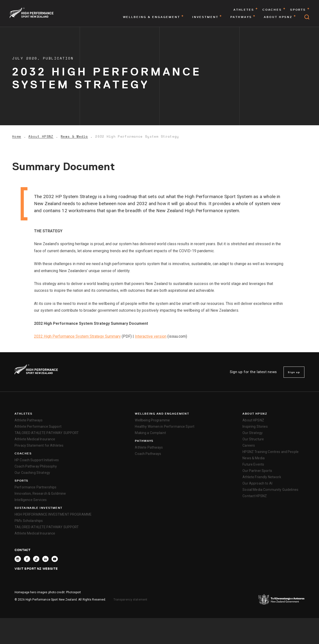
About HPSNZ (41, 137)
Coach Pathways (148, 454)
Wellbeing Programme (152, 420)
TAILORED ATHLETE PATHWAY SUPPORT (47, 433)
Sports (22, 481)
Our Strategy (253, 433)
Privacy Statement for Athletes (39, 445)
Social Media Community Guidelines (270, 490)
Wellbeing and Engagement (162, 414)
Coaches (23, 453)
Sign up (294, 372)
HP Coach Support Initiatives (37, 460)
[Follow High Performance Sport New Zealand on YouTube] (55, 559)
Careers (249, 445)
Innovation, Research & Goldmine (40, 493)
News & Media (74, 137)
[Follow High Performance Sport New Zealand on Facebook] (27, 559)
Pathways (144, 441)
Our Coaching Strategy (32, 473)
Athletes (24, 414)
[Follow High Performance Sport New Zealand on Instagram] (18, 559)
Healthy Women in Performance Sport (165, 427)
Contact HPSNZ (255, 496)
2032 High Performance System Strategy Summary (77, 336)
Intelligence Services (31, 500)
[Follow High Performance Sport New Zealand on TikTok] (36, 559)
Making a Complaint (150, 433)
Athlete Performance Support (38, 427)
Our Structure (253, 439)
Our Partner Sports (257, 471)
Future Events (253, 464)
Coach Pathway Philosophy (36, 466)
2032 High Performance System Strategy (137, 137)
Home (17, 137)
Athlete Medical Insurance (35, 439)
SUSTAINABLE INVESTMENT (39, 508)
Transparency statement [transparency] (130, 600)
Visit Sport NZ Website (36, 569)
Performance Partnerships (35, 487)
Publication (58, 58)
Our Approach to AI (257, 483)
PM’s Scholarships (29, 521)
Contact (23, 550)
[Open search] (307, 17)
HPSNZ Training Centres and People (271, 452)
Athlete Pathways (29, 420)
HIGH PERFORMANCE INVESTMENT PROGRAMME (53, 514)
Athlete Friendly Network (262, 477)
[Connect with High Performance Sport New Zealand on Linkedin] (45, 559)
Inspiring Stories (255, 427)
